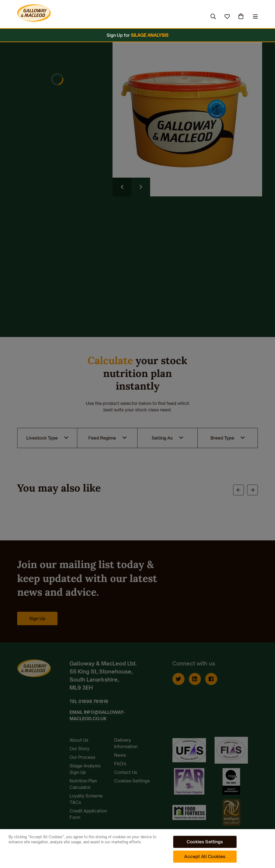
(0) (241, 16)
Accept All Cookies (205, 856)
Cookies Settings (205, 842)
